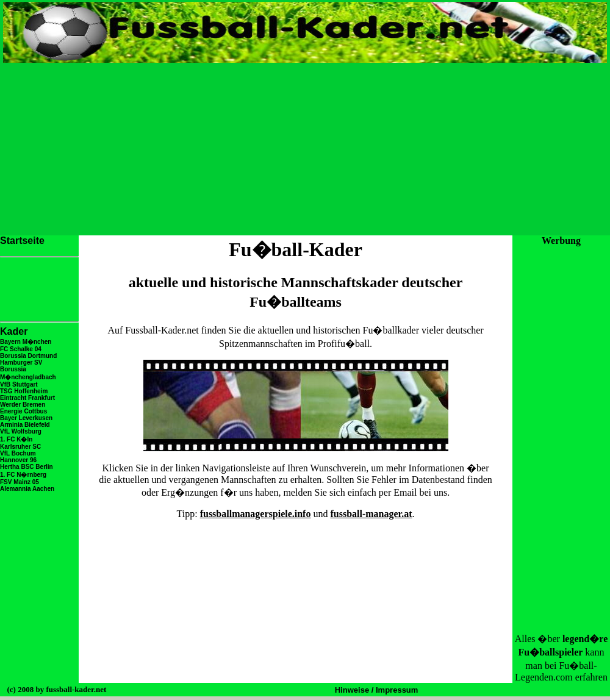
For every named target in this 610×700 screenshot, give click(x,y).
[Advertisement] (305, 148)
